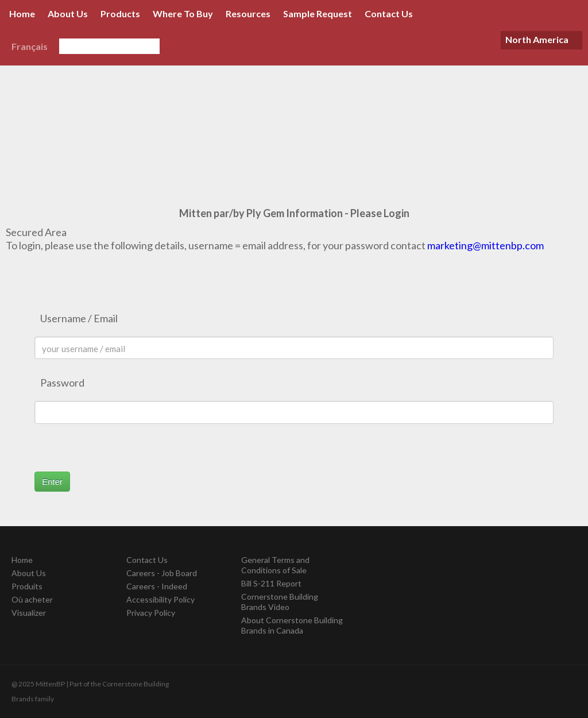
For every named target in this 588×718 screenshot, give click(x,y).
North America (537, 39)
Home (22, 13)
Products (120, 13)
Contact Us (389, 13)
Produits (27, 586)
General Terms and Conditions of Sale (275, 565)
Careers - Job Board (162, 573)
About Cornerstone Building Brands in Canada (292, 625)
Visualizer (29, 613)
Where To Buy (183, 13)
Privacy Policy (151, 613)
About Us (68, 13)
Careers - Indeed (157, 586)
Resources (248, 13)
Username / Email (79, 318)
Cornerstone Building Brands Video (280, 602)
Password (62, 383)
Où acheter (32, 599)
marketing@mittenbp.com (486, 245)
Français (30, 46)
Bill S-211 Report (271, 583)
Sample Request (318, 13)
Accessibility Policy (160, 599)
